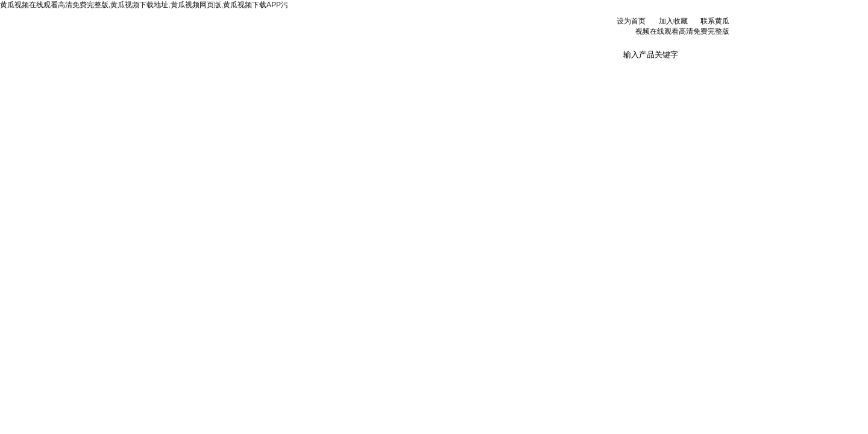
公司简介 (250, 72)
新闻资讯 (324, 72)
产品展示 (398, 72)
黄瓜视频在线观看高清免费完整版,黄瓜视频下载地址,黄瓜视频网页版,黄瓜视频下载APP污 (144, 5)
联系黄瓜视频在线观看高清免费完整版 (620, 77)
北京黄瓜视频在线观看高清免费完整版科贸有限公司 (289, 36)
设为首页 (631, 21)
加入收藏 (673, 21)
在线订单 (546, 72)
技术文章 (472, 72)
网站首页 (175, 72)
